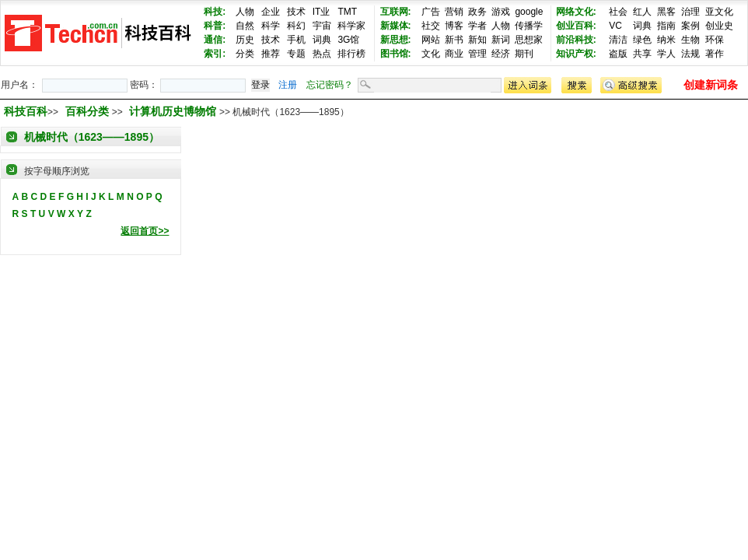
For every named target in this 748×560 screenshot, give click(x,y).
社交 (431, 26)
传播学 (529, 26)
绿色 (642, 40)
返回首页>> (145, 231)
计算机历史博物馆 (174, 111)
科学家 (351, 26)
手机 (296, 40)
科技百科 (26, 111)
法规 (690, 54)
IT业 (322, 12)
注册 (288, 85)
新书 (454, 40)
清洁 (618, 40)
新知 (477, 40)
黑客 (666, 12)
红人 (642, 12)
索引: (215, 54)
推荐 (271, 54)
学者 (477, 26)
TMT (347, 12)
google (529, 12)
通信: (215, 40)
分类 (245, 54)
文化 (431, 54)
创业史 (719, 26)
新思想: (396, 40)
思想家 (529, 40)
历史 (245, 40)
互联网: (396, 12)
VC (615, 26)
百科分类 (87, 111)
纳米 (666, 40)
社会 (618, 12)
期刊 (524, 54)
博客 (454, 26)
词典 (322, 40)
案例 (690, 26)
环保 (715, 40)
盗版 (618, 54)
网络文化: (576, 12)
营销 (454, 12)
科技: (215, 12)
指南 (666, 26)
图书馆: (396, 54)
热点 (322, 54)
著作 (715, 54)
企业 (271, 12)
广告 (431, 12)
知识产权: (576, 54)
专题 (296, 54)
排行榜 (351, 54)
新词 (501, 40)
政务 (477, 12)
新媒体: (396, 26)
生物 (690, 40)
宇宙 (322, 26)
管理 (477, 54)
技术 (296, 12)
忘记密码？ (330, 85)
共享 (642, 54)
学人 (666, 54)
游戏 (501, 12)
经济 (501, 54)
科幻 (296, 26)
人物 (245, 12)
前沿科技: (576, 40)
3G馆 (348, 40)
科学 (271, 26)
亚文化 (719, 12)
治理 (690, 12)
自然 (245, 26)
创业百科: (576, 26)
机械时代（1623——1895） (92, 137)
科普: (215, 26)
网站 (431, 40)
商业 (454, 54)
